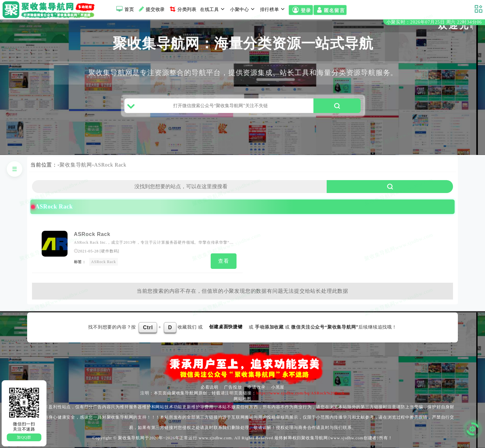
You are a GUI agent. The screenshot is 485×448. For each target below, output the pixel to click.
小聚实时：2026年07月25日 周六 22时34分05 (434, 22)
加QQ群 (24, 437)
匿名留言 (330, 10)
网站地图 (242, 399)
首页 (124, 9)
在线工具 (213, 9)
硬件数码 (109, 251)
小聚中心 (243, 9)
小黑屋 (278, 387)
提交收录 (151, 9)
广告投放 (233, 387)
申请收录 (256, 387)
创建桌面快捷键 (226, 327)
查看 (224, 261)
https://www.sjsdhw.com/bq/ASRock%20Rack (300, 393)
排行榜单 (273, 9)
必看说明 (210, 387)
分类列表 (182, 9)
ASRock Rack (110, 165)
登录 (301, 10)
